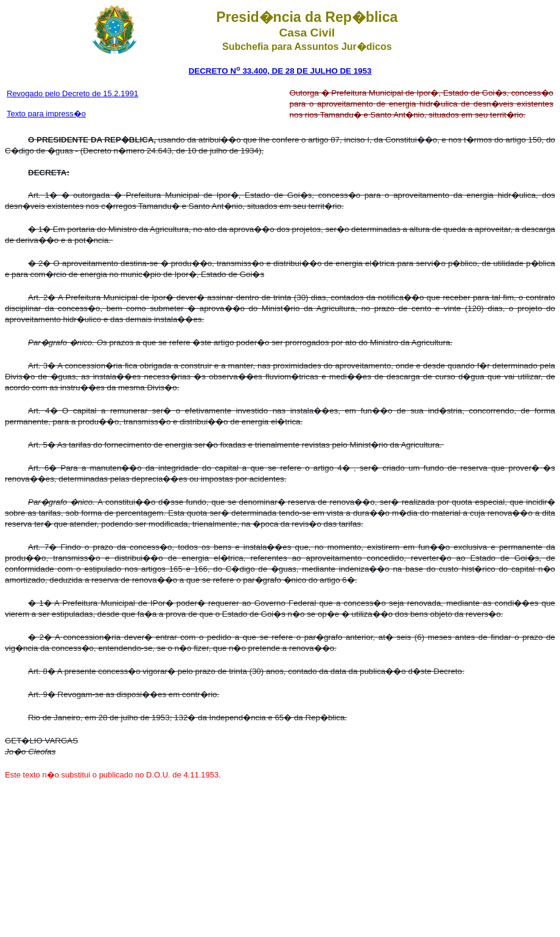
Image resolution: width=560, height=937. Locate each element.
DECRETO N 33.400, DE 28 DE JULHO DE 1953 (280, 71)
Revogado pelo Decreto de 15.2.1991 (72, 93)
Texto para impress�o (46, 114)
